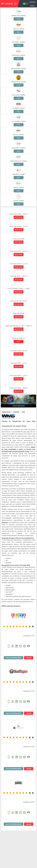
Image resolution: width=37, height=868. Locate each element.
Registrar (32, 2)
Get (18, 341)
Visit (18, 19)
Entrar (32, 5)
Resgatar (19, 217)
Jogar (29, 658)
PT (25, 4)
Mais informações (14, 658)
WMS (23, 412)
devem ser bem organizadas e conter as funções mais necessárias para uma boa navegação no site (18, 449)
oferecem (5, 522)
